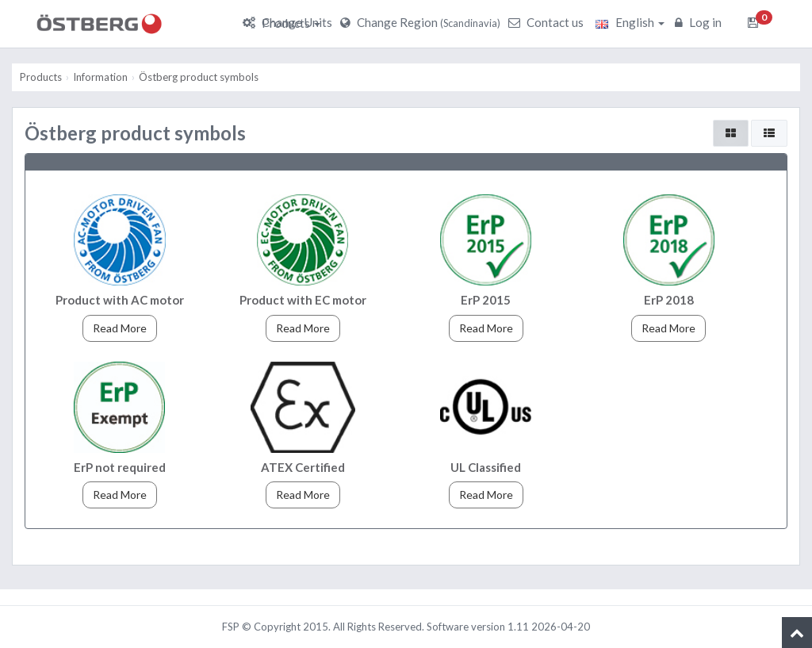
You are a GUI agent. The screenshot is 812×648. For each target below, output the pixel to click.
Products (291, 23)
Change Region (422, 22)
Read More (120, 328)
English (630, 22)
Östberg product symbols (199, 77)
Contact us (548, 22)
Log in (700, 22)
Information (100, 77)
